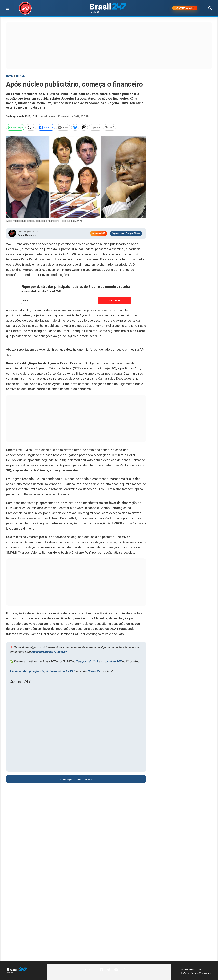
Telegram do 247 (87, 662)
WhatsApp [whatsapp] (15, 128)
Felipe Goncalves (27, 236)
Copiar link (95, 128)
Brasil (21, 77)
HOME (10, 77)
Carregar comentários (76, 780)
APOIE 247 (185, 9)
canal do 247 (113, 662)
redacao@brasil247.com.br (49, 652)
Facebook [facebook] (46, 128)
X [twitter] (31, 128)
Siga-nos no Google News (126, 234)
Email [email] (63, 128)
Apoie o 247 (99, 234)
